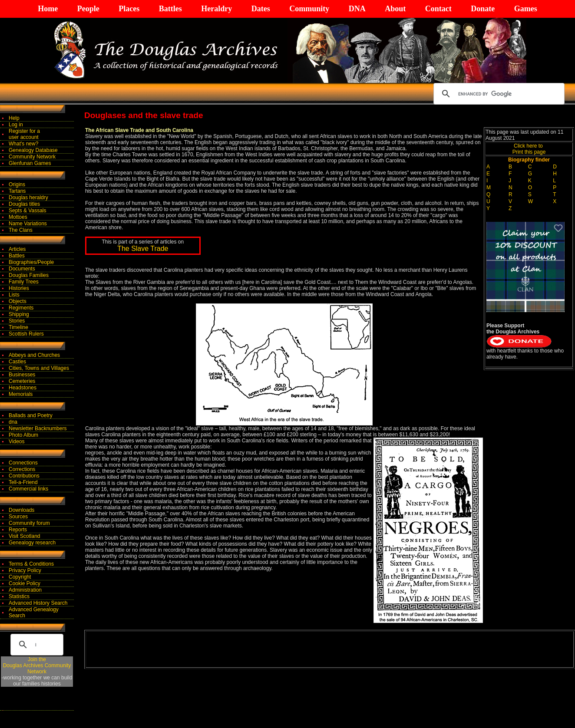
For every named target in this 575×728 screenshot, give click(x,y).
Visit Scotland (25, 536)
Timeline (18, 327)
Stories (17, 321)
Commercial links (28, 489)
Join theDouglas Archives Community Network (37, 665)
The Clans (21, 230)
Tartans (17, 191)
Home (48, 9)
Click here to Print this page (529, 149)
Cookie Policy (25, 583)
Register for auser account (24, 134)
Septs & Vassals (27, 211)
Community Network (32, 157)
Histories (19, 288)
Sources (18, 517)
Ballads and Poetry (31, 415)
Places (129, 9)
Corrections (22, 469)
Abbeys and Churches (34, 355)
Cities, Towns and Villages (39, 368)
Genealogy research (32, 543)
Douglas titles (24, 204)
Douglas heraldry (28, 198)
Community (309, 9)
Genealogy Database (33, 150)
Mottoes (18, 217)
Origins (17, 184)
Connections (23, 463)
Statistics (19, 596)
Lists (14, 295)
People (88, 9)
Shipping (19, 314)
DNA (357, 9)
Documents (22, 269)
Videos (17, 441)
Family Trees (24, 282)
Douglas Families (29, 275)
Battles (170, 9)
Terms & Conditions (31, 564)
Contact (438, 9)
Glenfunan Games (30, 163)
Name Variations (28, 224)
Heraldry (216, 9)
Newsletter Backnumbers (38, 428)
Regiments (21, 308)
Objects (18, 301)
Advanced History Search (38, 603)
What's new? (23, 144)
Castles (17, 362)
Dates (261, 9)
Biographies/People (31, 262)
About (395, 9)
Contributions (24, 476)
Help (14, 118)
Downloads (21, 510)
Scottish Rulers (26, 334)
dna (13, 422)
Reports (18, 530)
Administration (25, 590)
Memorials (21, 394)
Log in (16, 125)
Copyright (20, 577)
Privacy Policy (25, 570)
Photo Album (23, 435)
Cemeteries (22, 381)
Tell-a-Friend (23, 482)
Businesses (22, 375)
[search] (498, 94)
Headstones (23, 388)
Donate (483, 9)
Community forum (29, 523)
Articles (17, 249)
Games (526, 9)
